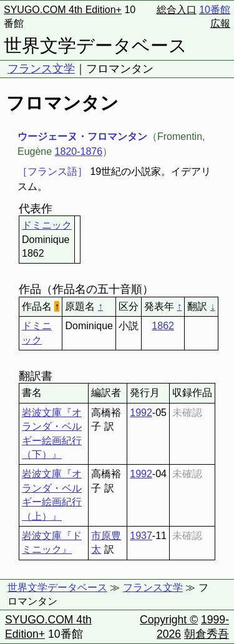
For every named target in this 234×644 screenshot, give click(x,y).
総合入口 (177, 10)
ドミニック (47, 225)
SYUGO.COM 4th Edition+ (63, 10)
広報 (220, 23)
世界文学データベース (95, 46)
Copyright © (169, 620)
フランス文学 (41, 69)
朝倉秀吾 (207, 634)
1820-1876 (79, 151)
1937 (141, 536)
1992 (141, 413)
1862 (163, 326)
